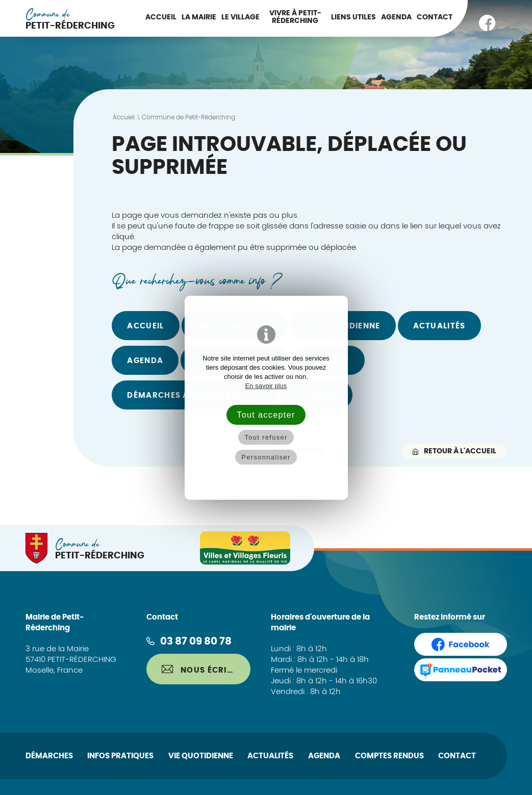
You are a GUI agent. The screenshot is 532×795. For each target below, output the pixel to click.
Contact (435, 17)
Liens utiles (353, 17)
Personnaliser (266, 457)
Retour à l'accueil (454, 451)
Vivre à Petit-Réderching (295, 17)
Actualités (439, 326)
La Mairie (199, 17)
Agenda (396, 17)
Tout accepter (266, 415)
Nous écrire (199, 670)
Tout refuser (266, 437)
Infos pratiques (120, 756)
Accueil (161, 17)
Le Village (240, 17)
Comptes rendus (389, 756)
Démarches (49, 756)
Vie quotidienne (201, 756)
